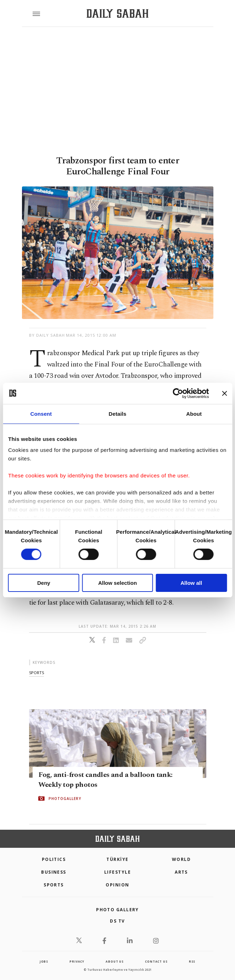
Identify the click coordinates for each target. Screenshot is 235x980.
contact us (156, 961)
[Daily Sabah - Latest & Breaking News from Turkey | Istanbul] (117, 14)
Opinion (117, 885)
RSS (192, 961)
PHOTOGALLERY (65, 799)
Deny (44, 583)
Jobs (44, 961)
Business (54, 872)
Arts (181, 872)
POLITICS (54, 859)
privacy (77, 961)
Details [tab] (118, 413)
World (181, 859)
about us (114, 961)
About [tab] (194, 413)
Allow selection (117, 583)
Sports (54, 885)
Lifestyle (117, 872)
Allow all (191, 583)
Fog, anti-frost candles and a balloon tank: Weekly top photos (105, 780)
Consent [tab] (41, 413)
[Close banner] (224, 393)
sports (37, 673)
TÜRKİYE (117, 859)
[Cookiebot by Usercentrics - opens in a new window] (178, 393)
